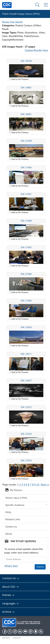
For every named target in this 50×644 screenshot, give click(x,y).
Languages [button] (11, 603)
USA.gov (17, 638)
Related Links (13, 519)
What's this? (11, 566)
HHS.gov (6, 638)
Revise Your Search (12, 22)
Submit (40, 567)
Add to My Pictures (20, 79)
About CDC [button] (11, 587)
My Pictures (14, 490)
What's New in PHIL (16, 498)
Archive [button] (9, 612)
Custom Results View (36, 50)
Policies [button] (9, 595)
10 (38, 485)
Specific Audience (15, 505)
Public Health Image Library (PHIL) (21, 14)
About (9, 534)
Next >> (45, 485)
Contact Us (11, 527)
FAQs (8, 512)
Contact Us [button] (11, 578)
